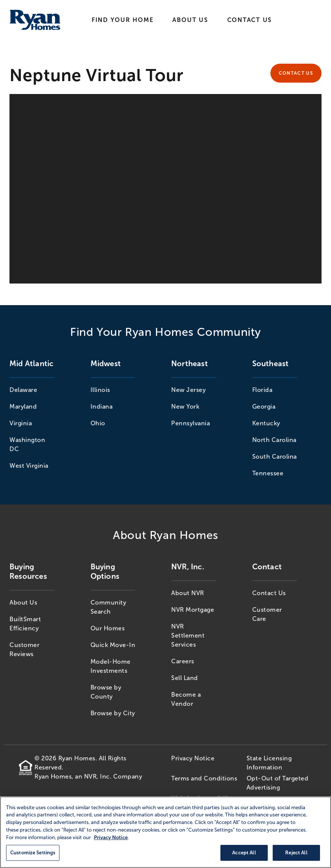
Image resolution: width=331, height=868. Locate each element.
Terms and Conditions (204, 778)
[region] (165, 832)
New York (185, 407)
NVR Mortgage (193, 610)
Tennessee (268, 473)
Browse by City (113, 713)
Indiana (102, 407)
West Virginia (29, 466)
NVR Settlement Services (188, 635)
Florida (262, 390)
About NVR (188, 593)
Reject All (296, 853)
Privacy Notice (193, 758)
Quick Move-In (113, 645)
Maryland (23, 407)
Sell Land (185, 678)
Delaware (23, 390)
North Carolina (274, 440)
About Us (190, 20)
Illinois (100, 390)
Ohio (98, 423)
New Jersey (188, 390)
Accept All (244, 853)
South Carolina (275, 457)
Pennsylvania (190, 423)
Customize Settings (33, 853)
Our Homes (108, 628)
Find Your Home (123, 20)
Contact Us (250, 20)
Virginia (21, 423)
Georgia (264, 407)
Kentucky (266, 423)
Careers (183, 661)
